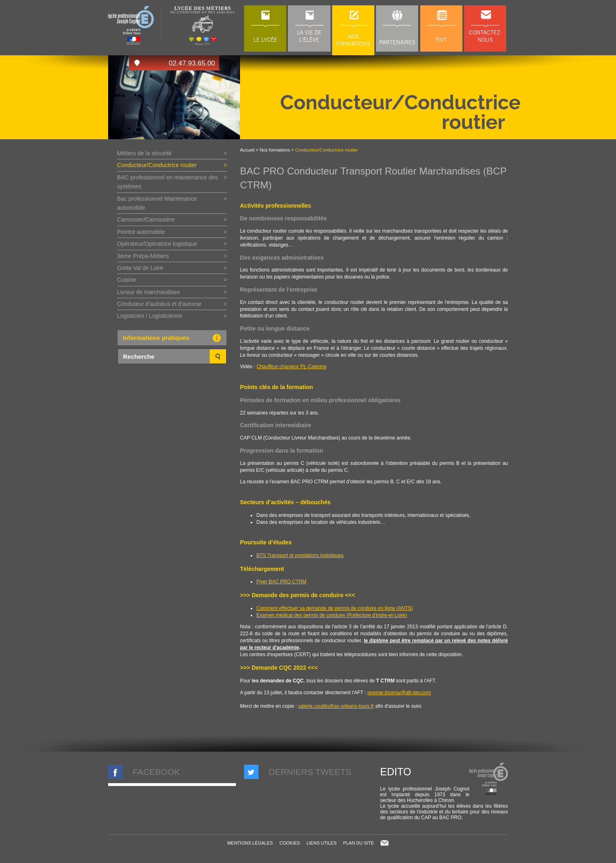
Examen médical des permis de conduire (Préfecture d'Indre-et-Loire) (332, 615)
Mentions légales (250, 843)
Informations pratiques (174, 338)
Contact (385, 843)
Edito (396, 772)
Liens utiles (321, 843)
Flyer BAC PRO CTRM (281, 582)
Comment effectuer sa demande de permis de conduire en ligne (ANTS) (335, 608)
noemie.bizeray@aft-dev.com (399, 693)
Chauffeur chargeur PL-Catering (291, 367)
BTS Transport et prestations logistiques (300, 555)
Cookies (290, 843)
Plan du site (359, 843)
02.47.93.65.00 (192, 63)
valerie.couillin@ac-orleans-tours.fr (336, 706)
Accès (137, 63)
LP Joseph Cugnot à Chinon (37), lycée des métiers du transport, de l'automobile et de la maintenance (172, 26)
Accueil (247, 150)
